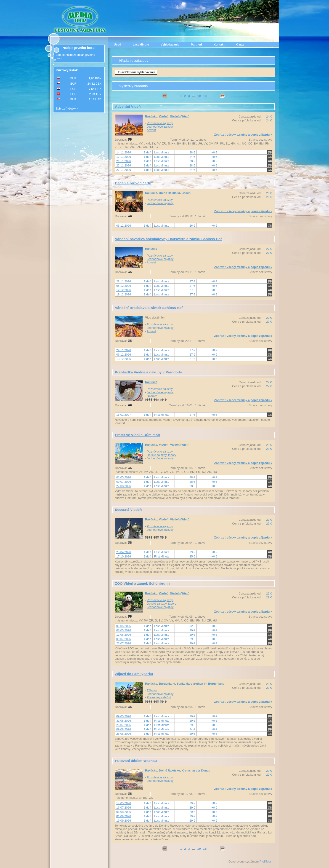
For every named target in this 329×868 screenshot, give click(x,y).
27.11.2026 (124, 170)
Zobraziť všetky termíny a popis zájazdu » (243, 135)
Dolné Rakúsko (169, 193)
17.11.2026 (124, 157)
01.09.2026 (124, 816)
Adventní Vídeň (128, 106)
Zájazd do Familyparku (134, 674)
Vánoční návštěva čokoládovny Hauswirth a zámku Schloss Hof (168, 239)
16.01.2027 (124, 415)
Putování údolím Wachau (136, 761)
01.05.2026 (124, 477)
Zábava (152, 690)
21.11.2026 (124, 161)
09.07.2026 (124, 482)
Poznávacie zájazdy (160, 123)
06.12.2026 (124, 226)
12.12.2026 (124, 290)
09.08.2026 (124, 729)
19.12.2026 (124, 294)
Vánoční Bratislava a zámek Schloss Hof (149, 308)
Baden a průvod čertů (133, 183)
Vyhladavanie (170, 44)
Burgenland (167, 684)
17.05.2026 (124, 803)
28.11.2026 (124, 281)
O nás (240, 44)
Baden (186, 193)
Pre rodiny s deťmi (159, 697)
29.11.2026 (124, 350)
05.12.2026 (124, 286)
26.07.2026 (124, 725)
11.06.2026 (124, 635)
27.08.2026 (124, 486)
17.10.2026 (124, 556)
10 (199, 96)
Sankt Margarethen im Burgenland (201, 684)
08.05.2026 (124, 630)
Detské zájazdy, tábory (162, 455)
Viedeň (164, 116)
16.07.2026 (124, 808)
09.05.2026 (124, 716)
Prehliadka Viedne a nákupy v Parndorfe (149, 372)
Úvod (117, 44)
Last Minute (141, 44)
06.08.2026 (124, 812)
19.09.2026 (124, 821)
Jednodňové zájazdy (160, 127)
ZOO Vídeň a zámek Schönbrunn (142, 583)
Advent (151, 130)
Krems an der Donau (196, 770)
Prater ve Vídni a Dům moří (138, 435)
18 (205, 96)
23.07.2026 (124, 643)
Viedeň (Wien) (180, 116)
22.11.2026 (124, 165)
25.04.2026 (124, 552)
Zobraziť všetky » (67, 108)
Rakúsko (151, 116)
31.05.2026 (124, 721)
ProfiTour (265, 861)
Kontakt (219, 44)
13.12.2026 (124, 359)
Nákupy (152, 396)
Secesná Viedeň (128, 510)
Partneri (196, 44)
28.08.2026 (124, 734)
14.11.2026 (124, 152)
